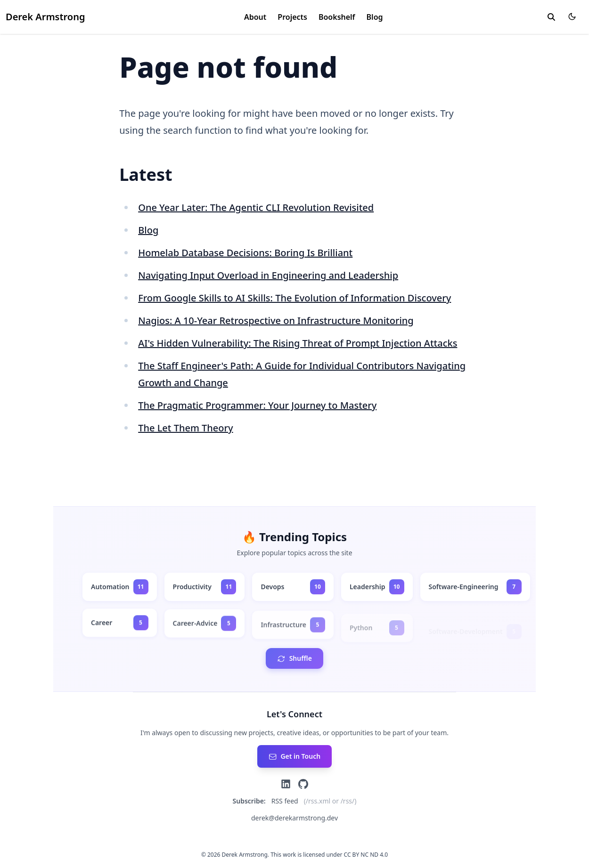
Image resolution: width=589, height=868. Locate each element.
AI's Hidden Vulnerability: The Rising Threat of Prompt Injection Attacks (298, 343)
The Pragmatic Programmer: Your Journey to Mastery (257, 405)
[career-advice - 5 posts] (205, 626)
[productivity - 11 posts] (205, 587)
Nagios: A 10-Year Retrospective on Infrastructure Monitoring (276, 320)
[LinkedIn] (286, 784)
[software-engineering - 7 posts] (475, 587)
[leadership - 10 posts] (377, 587)
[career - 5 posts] (120, 624)
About (255, 17)
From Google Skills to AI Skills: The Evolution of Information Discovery (294, 298)
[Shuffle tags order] (294, 658)
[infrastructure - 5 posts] (293, 630)
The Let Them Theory (185, 428)
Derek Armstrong (45, 17)
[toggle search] (551, 17)
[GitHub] (303, 784)
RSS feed (285, 801)
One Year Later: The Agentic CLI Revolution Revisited (256, 207)
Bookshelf (337, 17)
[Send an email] (294, 756)
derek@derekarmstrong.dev (294, 818)
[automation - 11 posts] (120, 587)
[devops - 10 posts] (293, 587)
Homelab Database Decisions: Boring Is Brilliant (245, 253)
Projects (292, 17)
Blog (375, 17)
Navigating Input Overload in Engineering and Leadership (268, 275)
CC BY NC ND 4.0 (366, 855)
